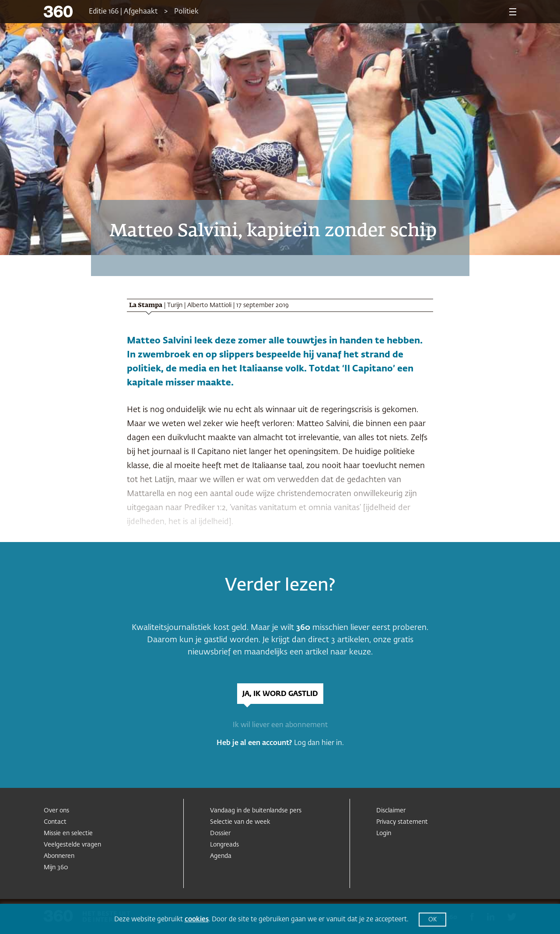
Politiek (186, 12)
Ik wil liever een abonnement (280, 725)
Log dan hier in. (319, 743)
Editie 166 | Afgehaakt (123, 12)
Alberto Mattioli (209, 305)
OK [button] (432, 920)
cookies (197, 919)
